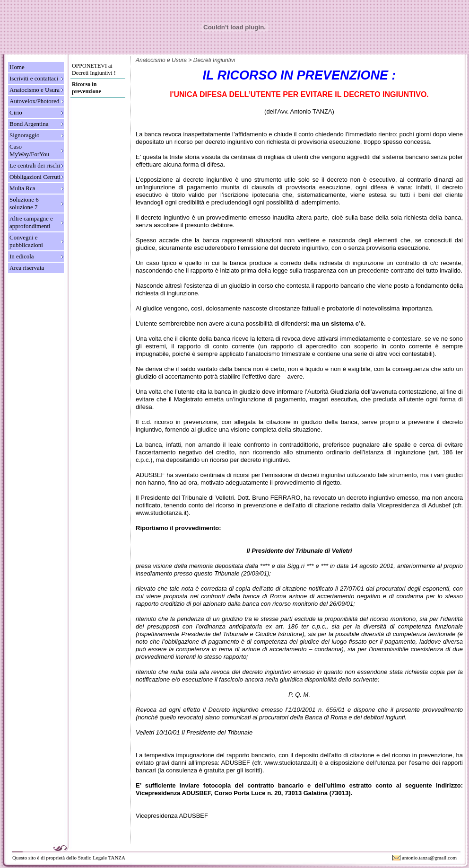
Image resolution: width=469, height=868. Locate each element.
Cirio (16, 112)
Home (17, 67)
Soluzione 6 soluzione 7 (24, 203)
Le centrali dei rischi (35, 165)
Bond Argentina (29, 124)
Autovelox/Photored (34, 101)
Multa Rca (22, 188)
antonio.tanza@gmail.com (429, 858)
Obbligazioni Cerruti (35, 177)
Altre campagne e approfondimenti (31, 222)
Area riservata (27, 268)
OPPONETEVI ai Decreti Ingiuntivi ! (94, 69)
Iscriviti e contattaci (34, 78)
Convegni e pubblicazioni (26, 241)
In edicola (22, 256)
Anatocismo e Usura (35, 90)
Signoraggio (25, 135)
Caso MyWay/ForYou (29, 150)
